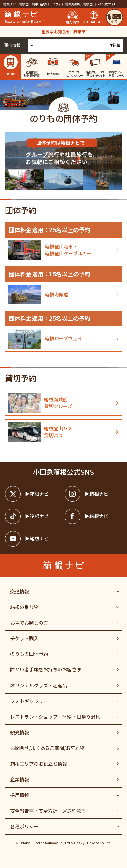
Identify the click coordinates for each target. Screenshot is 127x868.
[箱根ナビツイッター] (34, 494)
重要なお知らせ (64, 31)
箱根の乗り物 (24, 607)
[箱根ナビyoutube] (34, 539)
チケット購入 (24, 638)
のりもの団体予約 (29, 654)
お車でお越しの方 (29, 623)
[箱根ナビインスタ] (93, 494)
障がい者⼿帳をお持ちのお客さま (46, 669)
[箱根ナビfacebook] (93, 516)
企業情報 (20, 779)
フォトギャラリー (29, 701)
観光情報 (20, 732)
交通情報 (20, 591)
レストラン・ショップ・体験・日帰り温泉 (55, 717)
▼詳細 (115, 45)
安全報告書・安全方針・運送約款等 (48, 811)
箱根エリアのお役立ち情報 (39, 764)
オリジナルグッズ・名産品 (39, 685)
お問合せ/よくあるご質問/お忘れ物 (47, 748)
